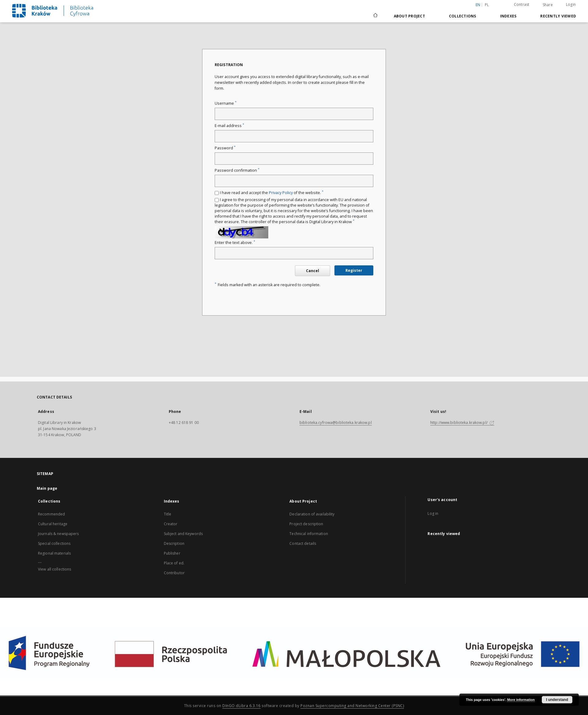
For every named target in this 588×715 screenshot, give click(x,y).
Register (354, 270)
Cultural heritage (53, 524)
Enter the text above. (235, 243)
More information (521, 700)
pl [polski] (487, 5)
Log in (433, 513)
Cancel (313, 271)
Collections (463, 16)
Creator (171, 524)
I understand (557, 700)
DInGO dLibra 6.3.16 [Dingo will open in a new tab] (241, 706)
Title (168, 514)
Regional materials (54, 553)
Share (548, 5)
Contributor (174, 573)
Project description (306, 524)
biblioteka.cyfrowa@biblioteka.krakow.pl (336, 423)
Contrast (522, 4)
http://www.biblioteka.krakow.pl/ (462, 423)
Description (174, 543)
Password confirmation (237, 170)
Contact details (303, 543)
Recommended (51, 514)
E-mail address (229, 126)
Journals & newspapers (58, 534)
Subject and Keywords (183, 534)
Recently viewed (558, 16)
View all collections (55, 569)
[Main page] (375, 16)
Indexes (508, 16)
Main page (47, 488)
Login (571, 4)
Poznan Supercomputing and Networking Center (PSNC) (352, 706)
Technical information (309, 534)
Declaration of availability (312, 514)
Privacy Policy (281, 193)
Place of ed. (174, 563)
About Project (409, 16)
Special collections (54, 543)
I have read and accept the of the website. (272, 193)
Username (226, 103)
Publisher (172, 553)
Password (225, 148)
